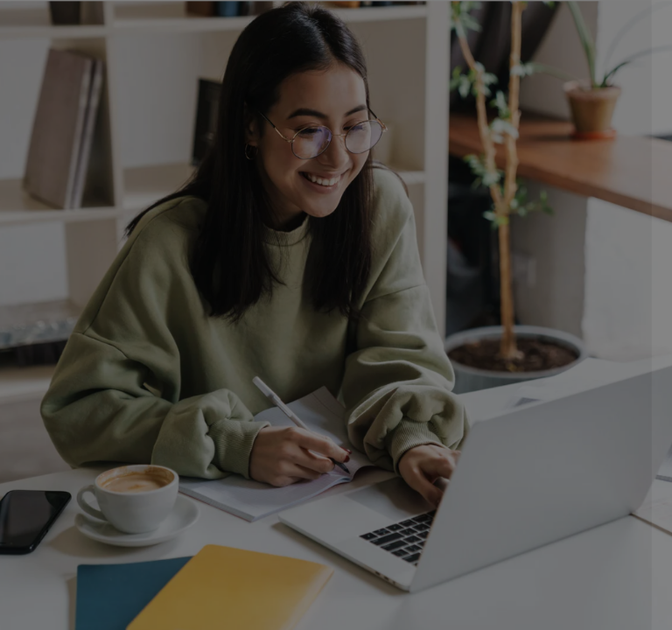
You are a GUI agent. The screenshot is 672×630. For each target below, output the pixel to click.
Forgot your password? (583, 416)
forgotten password (485, 619)
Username (362, 252)
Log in (488, 465)
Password (361, 336)
